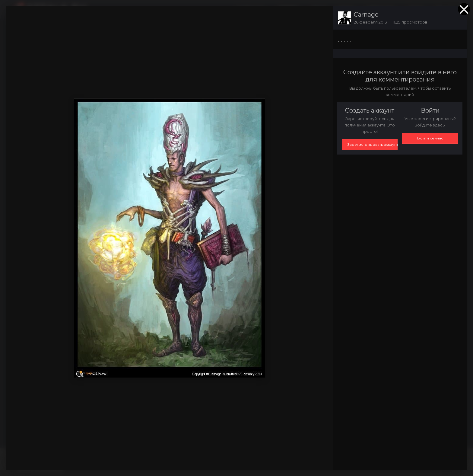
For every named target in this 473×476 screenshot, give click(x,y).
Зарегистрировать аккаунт (373, 144)
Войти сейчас (430, 138)
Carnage (366, 14)
